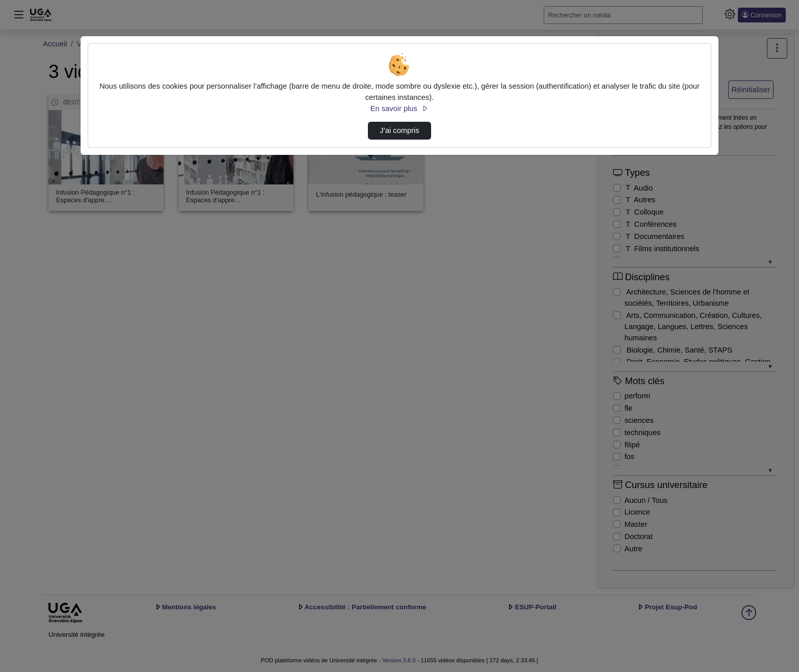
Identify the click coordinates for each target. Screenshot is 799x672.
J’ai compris (399, 130)
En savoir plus (400, 109)
